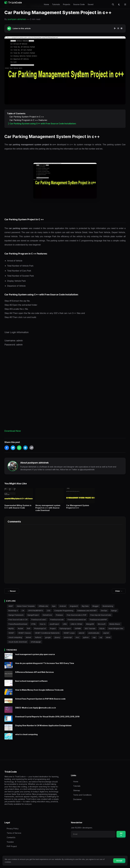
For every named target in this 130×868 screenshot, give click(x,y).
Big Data (85, 609)
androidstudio (94, 636)
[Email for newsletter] (93, 834)
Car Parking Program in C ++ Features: (28, 120)
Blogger (96, 609)
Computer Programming (64, 613)
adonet (82, 636)
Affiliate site (43, 609)
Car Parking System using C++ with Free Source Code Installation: (43, 124)
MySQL (11, 631)
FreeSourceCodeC (39, 622)
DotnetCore (47, 618)
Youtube (10, 842)
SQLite (102, 631)
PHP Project (12, 846)
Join (121, 834)
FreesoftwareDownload (18, 627)
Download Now (13, 431)
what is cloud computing (26, 737)
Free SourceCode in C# (18, 622)
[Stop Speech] (121, 28)
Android (63, 609)
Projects (67, 4)
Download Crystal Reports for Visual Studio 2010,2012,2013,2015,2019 (47, 719)
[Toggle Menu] (125, 4)
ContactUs (11, 837)
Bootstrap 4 (13, 613)
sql (101, 640)
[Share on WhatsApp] (19, 448)
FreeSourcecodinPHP (98, 622)
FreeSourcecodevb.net (77, 622)
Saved (91, 4)
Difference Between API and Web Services (35, 675)
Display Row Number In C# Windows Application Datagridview (43, 728)
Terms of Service (14, 833)
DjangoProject (33, 618)
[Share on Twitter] (13, 448)
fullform (38, 640)
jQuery (57, 640)
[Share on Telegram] (25, 448)
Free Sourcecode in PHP (77, 618)
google (48, 640)
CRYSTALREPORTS (35, 613)
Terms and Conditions (82, 795)
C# (23, 613)
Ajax (54, 609)
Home (46, 4)
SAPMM (78, 631)
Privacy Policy (13, 829)
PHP (29, 631)
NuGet (21, 631)
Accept (119, 861)
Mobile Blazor (115, 627)
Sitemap (77, 790)
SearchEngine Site (116, 631)
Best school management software (31, 684)
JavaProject (54, 627)
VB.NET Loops (69, 636)
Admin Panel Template (26, 609)
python (86, 640)
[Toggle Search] (113, 4)
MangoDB (90, 627)
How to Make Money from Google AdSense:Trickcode (39, 693)
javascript (68, 640)
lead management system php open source (35, 657)
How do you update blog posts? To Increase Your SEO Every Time (45, 666)
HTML (34, 627)
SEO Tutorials (90, 631)
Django (114, 613)
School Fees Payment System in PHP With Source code (40, 701)
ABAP (11, 609)
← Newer (12, 591)
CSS (49, 613)
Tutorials (56, 4)
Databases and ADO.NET (87, 613)
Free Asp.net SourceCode (101, 618)
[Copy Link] (32, 448)
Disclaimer (78, 799)
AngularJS (74, 609)
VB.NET (11, 636)
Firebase (59, 618)
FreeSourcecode (57, 622)
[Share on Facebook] (7, 448)
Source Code (79, 4)
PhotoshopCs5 (40, 631)
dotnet (28, 640)
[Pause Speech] (118, 28)
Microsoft (102, 627)
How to (43, 627)
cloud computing (15, 640)
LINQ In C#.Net (76, 627)
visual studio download (18, 644)
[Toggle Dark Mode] (119, 4)
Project (53, 631)
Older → (119, 591)
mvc (77, 640)
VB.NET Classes (25, 636)
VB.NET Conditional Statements (47, 636)
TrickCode (13, 3)
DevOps (104, 613)
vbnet (108, 640)
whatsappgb (36, 644)
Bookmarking (108, 609)
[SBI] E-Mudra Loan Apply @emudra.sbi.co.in (36, 710)
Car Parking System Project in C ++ (27, 117)
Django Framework (16, 618)
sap (94, 640)
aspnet (106, 636)
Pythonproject (65, 631)
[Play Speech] (115, 28)
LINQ (65, 627)
